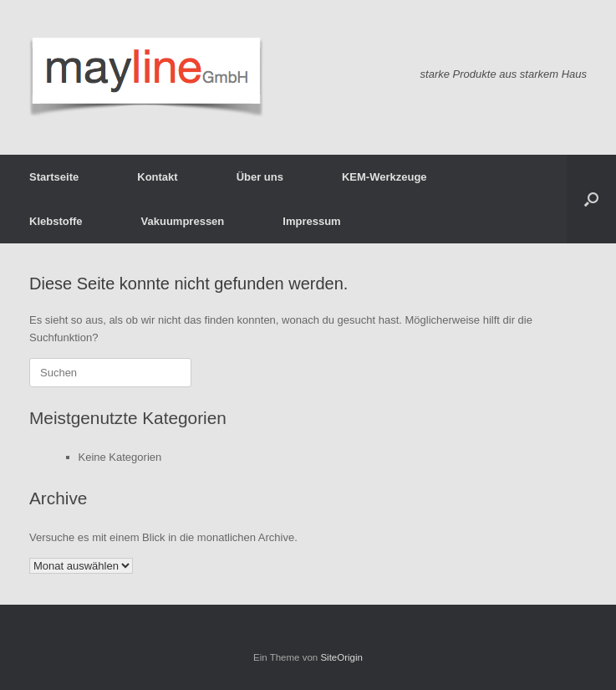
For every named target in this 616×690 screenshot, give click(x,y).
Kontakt (157, 177)
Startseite (54, 177)
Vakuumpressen (183, 221)
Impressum (311, 221)
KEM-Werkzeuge (384, 177)
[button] (591, 199)
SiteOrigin (341, 657)
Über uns (260, 177)
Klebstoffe (56, 221)
